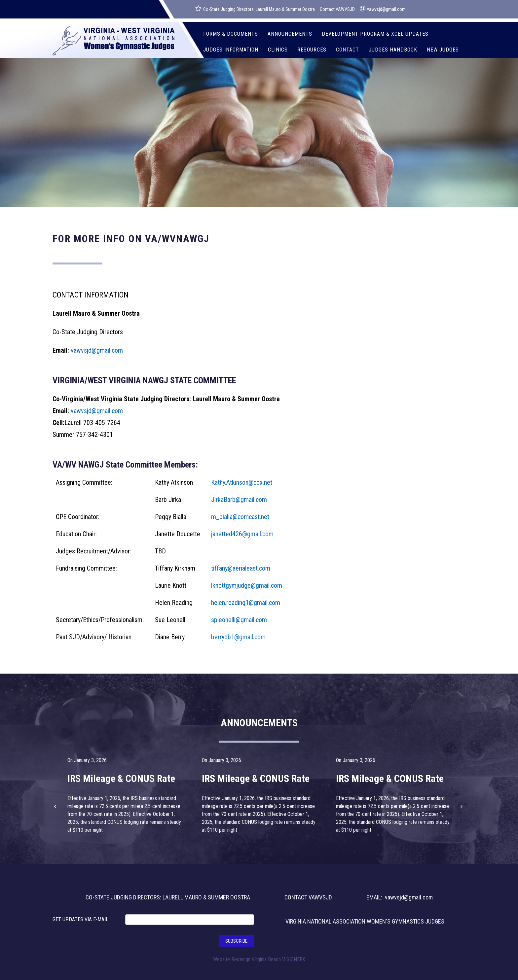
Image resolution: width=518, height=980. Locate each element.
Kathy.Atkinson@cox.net (242, 482)
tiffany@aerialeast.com (241, 568)
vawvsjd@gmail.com (383, 9)
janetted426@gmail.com (242, 534)
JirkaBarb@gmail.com (239, 500)
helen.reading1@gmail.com (246, 603)
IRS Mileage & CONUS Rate (121, 778)
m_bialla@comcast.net (240, 517)
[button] (56, 806)
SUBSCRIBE (236, 941)
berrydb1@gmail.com (238, 637)
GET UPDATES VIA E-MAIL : (82, 919)
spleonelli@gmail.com (239, 620)
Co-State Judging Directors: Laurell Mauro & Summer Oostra (255, 9)
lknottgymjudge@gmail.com (247, 585)
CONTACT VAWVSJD (308, 897)
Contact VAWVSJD (337, 9)
